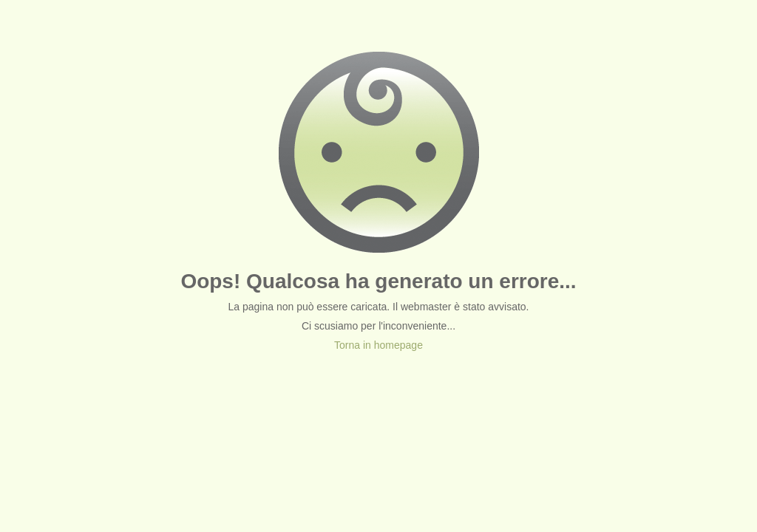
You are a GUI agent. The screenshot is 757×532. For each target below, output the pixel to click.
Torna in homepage (378, 345)
